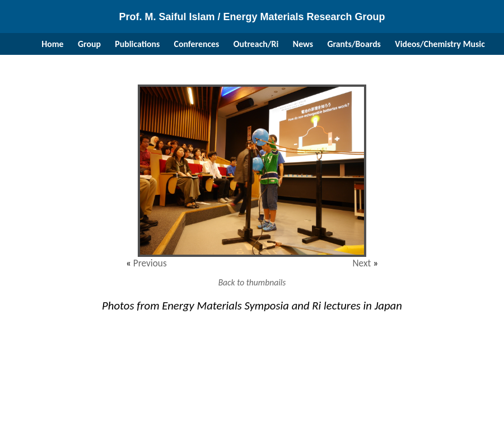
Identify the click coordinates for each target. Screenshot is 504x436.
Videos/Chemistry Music (440, 44)
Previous (150, 263)
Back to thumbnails (252, 282)
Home (52, 44)
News (303, 44)
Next (361, 263)
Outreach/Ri (256, 44)
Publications (137, 44)
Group (89, 44)
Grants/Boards (354, 44)
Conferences (197, 44)
